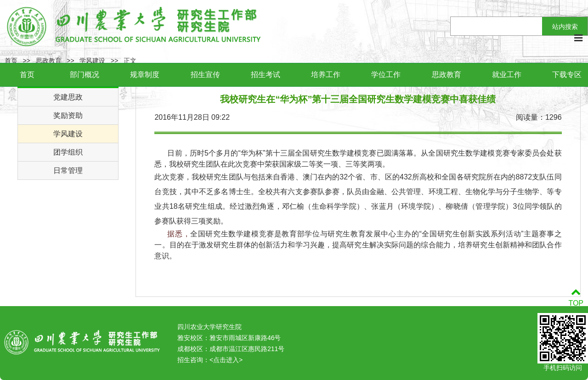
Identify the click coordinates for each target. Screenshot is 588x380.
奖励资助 (68, 115)
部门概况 (85, 75)
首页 (27, 75)
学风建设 (92, 61)
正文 (130, 61)
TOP (576, 298)
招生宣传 (205, 75)
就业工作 (507, 75)
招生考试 (266, 75)
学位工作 (386, 75)
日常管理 (68, 170)
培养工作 (326, 75)
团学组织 (68, 152)
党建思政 (68, 97)
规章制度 (145, 75)
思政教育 (447, 75)
